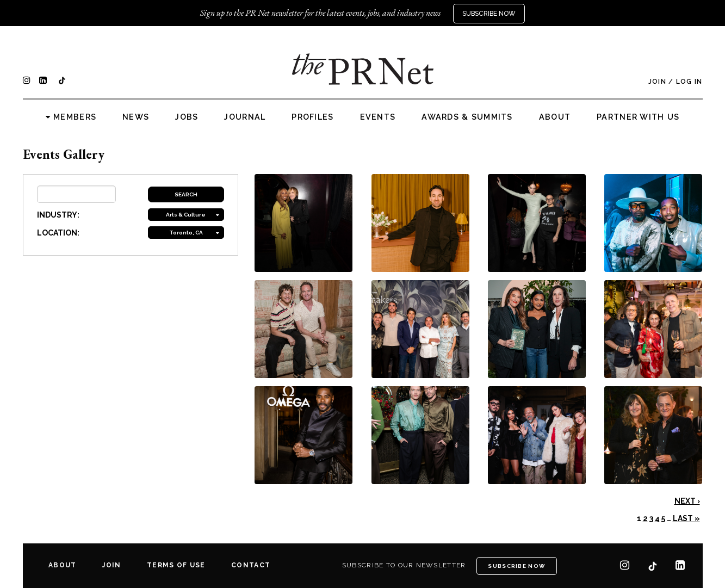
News (136, 117)
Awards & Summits (467, 117)
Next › (687, 501)
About (555, 117)
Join (657, 82)
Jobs (187, 117)
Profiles (312, 117)
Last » (686, 518)
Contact (251, 565)
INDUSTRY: (58, 215)
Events (378, 117)
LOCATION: (58, 233)
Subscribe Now (489, 14)
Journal (245, 117)
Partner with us (638, 117)
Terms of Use (176, 565)
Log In (689, 82)
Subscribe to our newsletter (404, 565)
